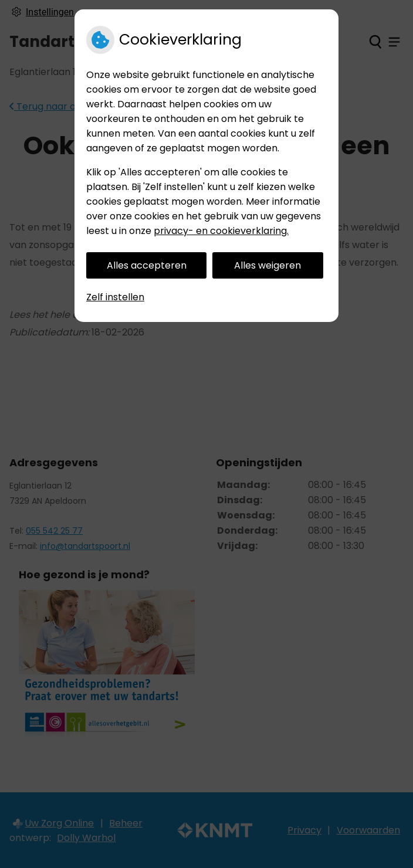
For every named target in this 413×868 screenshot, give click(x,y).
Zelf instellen (115, 297)
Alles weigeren (268, 265)
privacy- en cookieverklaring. (221, 231)
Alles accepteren (147, 265)
